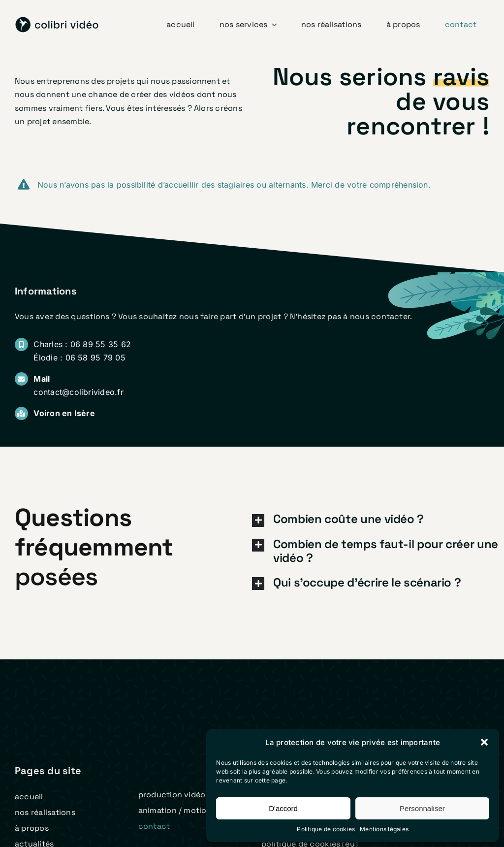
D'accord (283, 808)
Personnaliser (422, 808)
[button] (484, 742)
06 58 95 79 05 (95, 358)
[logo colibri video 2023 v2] (57, 21)
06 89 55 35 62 (101, 344)
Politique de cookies (326, 829)
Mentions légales (384, 829)
